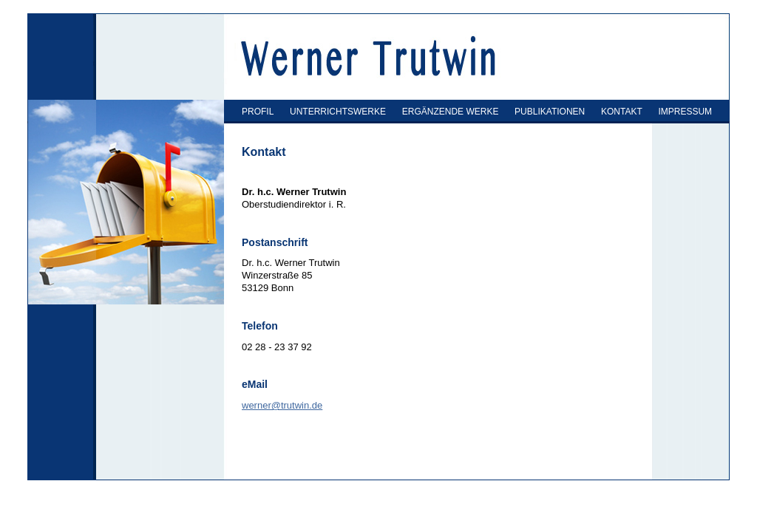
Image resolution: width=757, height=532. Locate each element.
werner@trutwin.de (282, 405)
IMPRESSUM (685, 112)
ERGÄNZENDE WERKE (451, 112)
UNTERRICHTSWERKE (338, 112)
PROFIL (258, 112)
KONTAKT (622, 112)
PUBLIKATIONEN (550, 112)
